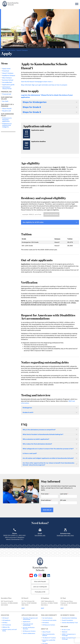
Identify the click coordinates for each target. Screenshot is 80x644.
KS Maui (5, 623)
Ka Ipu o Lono (66, 630)
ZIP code (63, 500)
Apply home (11, 50)
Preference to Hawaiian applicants (7, 120)
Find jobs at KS (40, 592)
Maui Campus (7, 78)
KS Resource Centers (29, 631)
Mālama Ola (6, 627)
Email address (46, 500)
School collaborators (29, 633)
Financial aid (7, 94)
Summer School (8, 80)
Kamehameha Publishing (69, 618)
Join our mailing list (40, 587)
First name (45, 494)
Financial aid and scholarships (28, 625)
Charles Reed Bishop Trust (70, 623)
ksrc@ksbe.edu (40, 535)
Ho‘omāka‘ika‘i (7, 82)
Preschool (6, 71)
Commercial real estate (49, 620)
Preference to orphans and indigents (7, 125)
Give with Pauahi (40, 582)
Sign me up (47, 510)
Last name (64, 494)
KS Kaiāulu (46, 623)
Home (3, 50)
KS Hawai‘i (6, 618)
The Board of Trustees (49, 638)
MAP (23, 608)
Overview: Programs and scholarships (30, 619)
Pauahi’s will (7, 111)
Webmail (65, 632)
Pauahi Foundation (67, 620)
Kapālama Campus (9, 75)
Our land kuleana (47, 618)
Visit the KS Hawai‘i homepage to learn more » (37, 82)
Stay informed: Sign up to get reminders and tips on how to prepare (44, 85)
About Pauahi (7, 108)
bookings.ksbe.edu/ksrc (65, 535)
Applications (27, 622)
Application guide (8, 85)
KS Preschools (7, 625)
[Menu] (76, 4)
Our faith (5, 101)
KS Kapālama (6, 620)
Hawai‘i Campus (8, 73)
